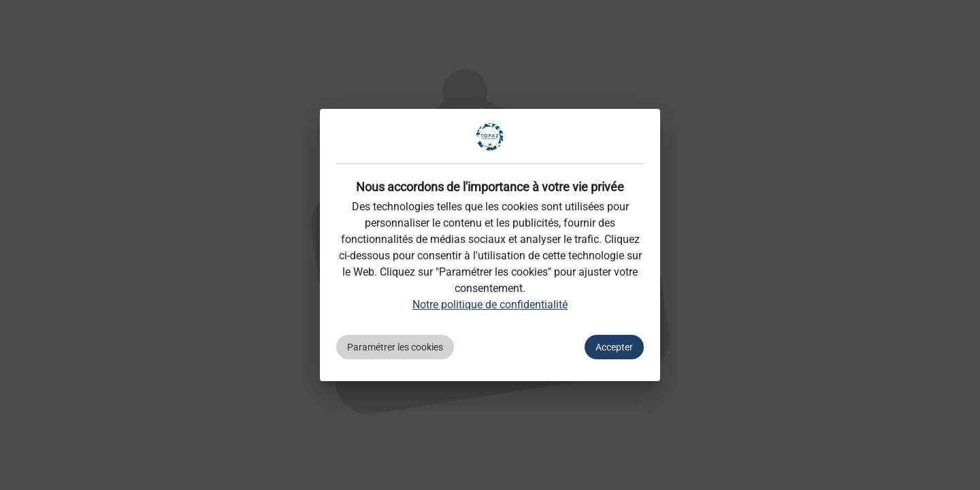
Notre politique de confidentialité (490, 305)
